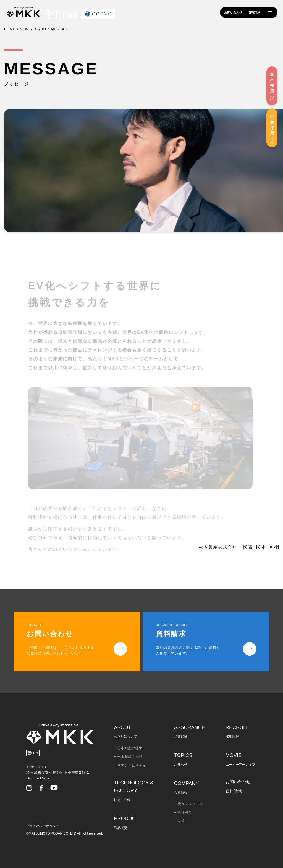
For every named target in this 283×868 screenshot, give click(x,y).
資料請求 (234, 791)
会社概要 (185, 813)
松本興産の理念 (130, 748)
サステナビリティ (132, 765)
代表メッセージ (190, 804)
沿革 (181, 821)
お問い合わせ (238, 782)
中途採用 (272, 125)
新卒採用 (272, 83)
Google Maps (38, 778)
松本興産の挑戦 (130, 757)
